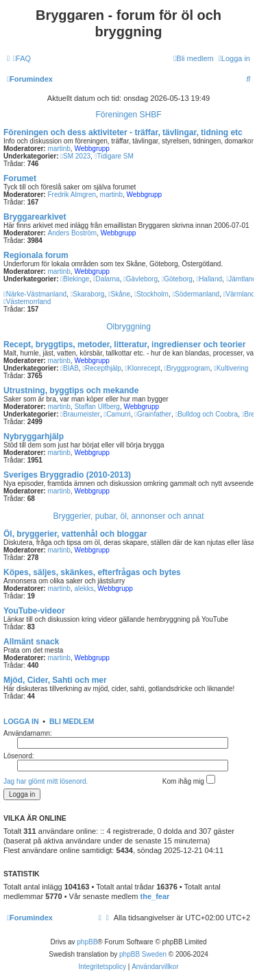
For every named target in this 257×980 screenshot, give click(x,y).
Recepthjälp (101, 368)
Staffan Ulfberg (97, 407)
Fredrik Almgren (72, 195)
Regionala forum (36, 255)
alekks (84, 588)
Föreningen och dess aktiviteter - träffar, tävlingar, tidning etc (123, 132)
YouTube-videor (34, 611)
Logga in (21, 721)
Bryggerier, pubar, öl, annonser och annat (128, 516)
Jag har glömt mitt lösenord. (46, 781)
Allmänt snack (31, 642)
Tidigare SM (114, 156)
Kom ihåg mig (189, 780)
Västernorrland (27, 302)
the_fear (155, 896)
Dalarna (107, 279)
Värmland (239, 294)
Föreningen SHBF (128, 115)
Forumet (20, 178)
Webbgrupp (92, 149)
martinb (59, 149)
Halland (209, 279)
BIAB (69, 368)
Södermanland (196, 294)
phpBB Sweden (143, 954)
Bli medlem (72, 721)
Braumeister (80, 414)
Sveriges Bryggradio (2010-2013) (67, 475)
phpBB (87, 942)
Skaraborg (88, 294)
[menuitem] (22, 58)
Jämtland (241, 279)
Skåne (119, 294)
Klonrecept (142, 368)
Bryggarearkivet (35, 217)
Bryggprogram (187, 368)
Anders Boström (72, 233)
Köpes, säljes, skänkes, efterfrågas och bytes (92, 572)
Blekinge (75, 279)
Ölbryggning (128, 327)
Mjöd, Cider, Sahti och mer (55, 680)
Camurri (117, 414)
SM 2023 (75, 156)
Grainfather (153, 414)
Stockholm (151, 294)
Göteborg (177, 279)
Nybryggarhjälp (34, 436)
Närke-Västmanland (35, 294)
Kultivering (231, 368)
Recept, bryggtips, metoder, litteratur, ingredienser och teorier (124, 345)
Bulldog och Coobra (207, 414)
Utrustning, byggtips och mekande (71, 390)
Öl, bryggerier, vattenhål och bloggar (75, 534)
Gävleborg (140, 279)
